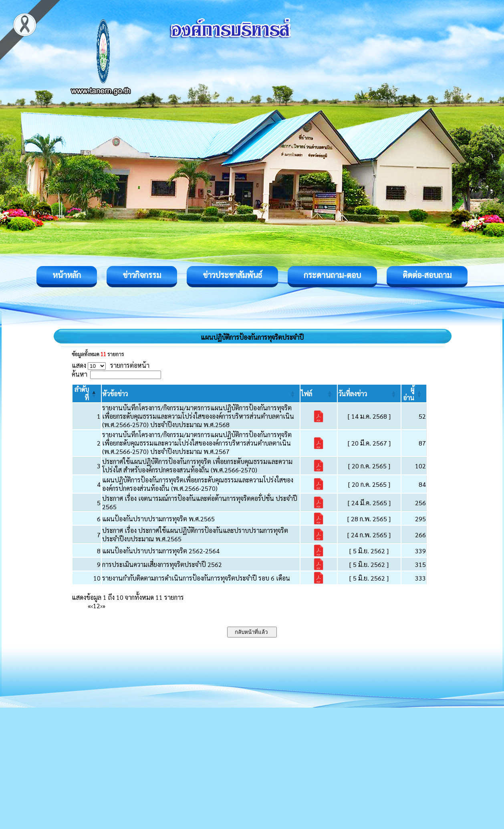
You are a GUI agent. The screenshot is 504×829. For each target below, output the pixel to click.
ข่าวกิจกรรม (142, 275)
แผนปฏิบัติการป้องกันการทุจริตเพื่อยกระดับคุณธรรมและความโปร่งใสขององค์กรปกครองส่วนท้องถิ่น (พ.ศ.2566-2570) (198, 484)
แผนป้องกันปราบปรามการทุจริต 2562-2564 (161, 551)
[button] (115, 394)
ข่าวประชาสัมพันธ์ (232, 275)
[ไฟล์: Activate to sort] (319, 393)
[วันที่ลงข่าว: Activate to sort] (369, 393)
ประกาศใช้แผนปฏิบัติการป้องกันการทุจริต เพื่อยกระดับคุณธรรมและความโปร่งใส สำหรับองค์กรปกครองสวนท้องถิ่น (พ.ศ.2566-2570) (197, 466)
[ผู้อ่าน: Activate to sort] (414, 393)
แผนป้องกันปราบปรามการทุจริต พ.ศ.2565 (158, 519)
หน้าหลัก (67, 275)
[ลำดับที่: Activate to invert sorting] (87, 393)
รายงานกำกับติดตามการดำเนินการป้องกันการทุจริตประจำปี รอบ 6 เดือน (196, 578)
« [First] (89, 606)
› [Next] (101, 606)
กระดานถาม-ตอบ (332, 275)
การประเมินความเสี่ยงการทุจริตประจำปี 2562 (162, 564)
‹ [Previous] (92, 606)
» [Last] (104, 606)
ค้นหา (80, 374)
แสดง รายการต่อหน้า (111, 365)
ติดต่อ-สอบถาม (427, 275)
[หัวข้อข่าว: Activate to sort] (201, 393)
